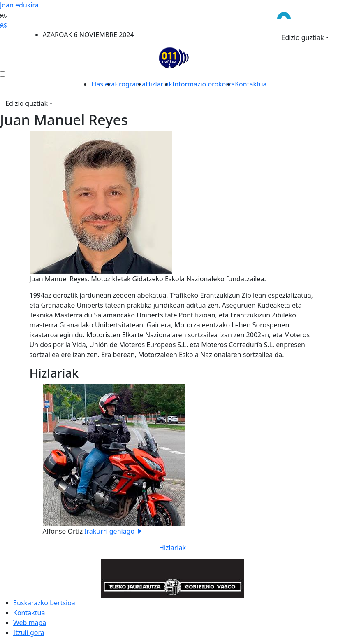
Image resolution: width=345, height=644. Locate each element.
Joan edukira (19, 5)
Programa (130, 84)
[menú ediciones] (3, 74)
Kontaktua (251, 84)
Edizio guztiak (303, 37)
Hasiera (103, 84)
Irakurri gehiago (113, 531)
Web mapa (30, 623)
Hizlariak (159, 84)
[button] (51, 460)
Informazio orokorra (204, 84)
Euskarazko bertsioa (44, 603)
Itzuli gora (29, 632)
